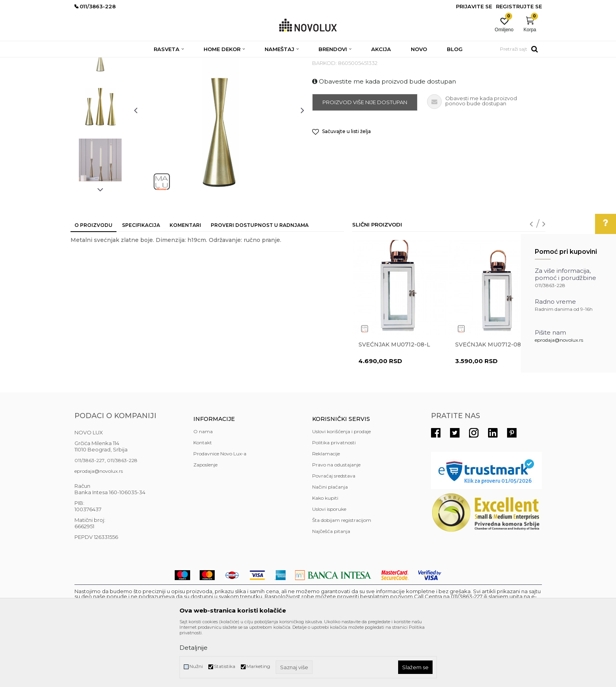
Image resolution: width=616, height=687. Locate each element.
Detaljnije (194, 648)
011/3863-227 (90, 518)
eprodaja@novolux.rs (559, 340)
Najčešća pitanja (331, 589)
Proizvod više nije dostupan (365, 160)
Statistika (225, 666)
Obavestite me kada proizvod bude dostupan (384, 139)
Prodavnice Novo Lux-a (220, 511)
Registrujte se (519, 6)
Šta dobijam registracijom (342, 578)
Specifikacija (141, 283)
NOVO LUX (88, 62)
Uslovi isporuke (329, 566)
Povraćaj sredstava (334, 533)
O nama (203, 489)
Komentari (185, 283)
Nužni (196, 666)
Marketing (258, 666)
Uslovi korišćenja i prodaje (341, 489)
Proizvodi (117, 62)
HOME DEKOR (151, 62)
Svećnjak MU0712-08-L (394, 402)
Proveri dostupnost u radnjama (260, 283)
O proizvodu (93, 283)
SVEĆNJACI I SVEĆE (256, 62)
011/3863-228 (122, 518)
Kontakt (203, 500)
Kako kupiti (325, 555)
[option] (100, 110)
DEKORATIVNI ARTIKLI (200, 62)
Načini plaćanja (330, 544)
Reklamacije (326, 511)
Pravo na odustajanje (336, 522)
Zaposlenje (205, 522)
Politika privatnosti (334, 500)
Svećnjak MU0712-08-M (492, 402)
